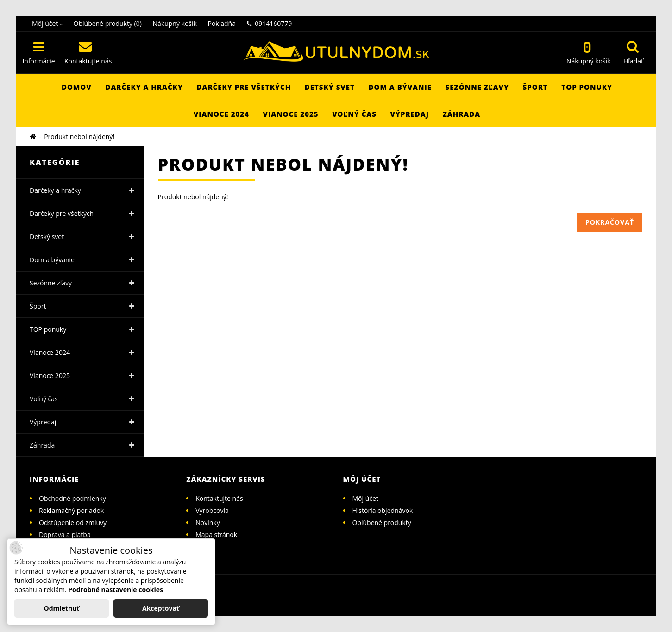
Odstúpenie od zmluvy (73, 522)
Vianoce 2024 (221, 114)
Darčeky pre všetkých (244, 87)
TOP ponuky (587, 87)
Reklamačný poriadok (71, 510)
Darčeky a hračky (144, 87)
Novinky (207, 522)
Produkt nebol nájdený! (79, 136)
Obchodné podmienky (72, 498)
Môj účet (365, 498)
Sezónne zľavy (477, 87)
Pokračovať (610, 222)
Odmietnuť (62, 608)
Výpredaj (410, 114)
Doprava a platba (65, 534)
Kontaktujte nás (219, 498)
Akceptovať (161, 608)
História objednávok (383, 510)
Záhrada (462, 114)
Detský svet (330, 87)
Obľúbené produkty (382, 522)
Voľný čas (354, 114)
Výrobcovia (212, 510)
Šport (535, 87)
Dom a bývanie (400, 87)
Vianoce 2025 (291, 114)
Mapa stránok (216, 534)
